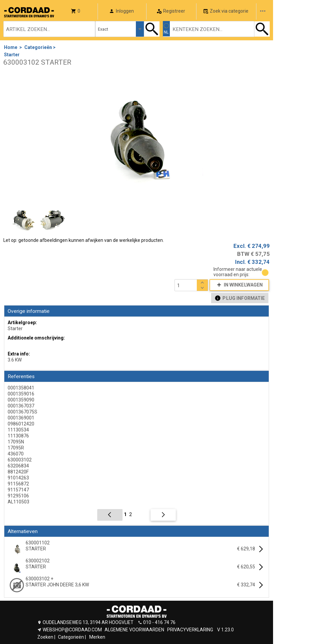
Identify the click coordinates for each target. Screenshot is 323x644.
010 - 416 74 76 (159, 622)
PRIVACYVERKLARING (190, 630)
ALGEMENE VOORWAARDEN (134, 630)
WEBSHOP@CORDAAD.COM (72, 630)
